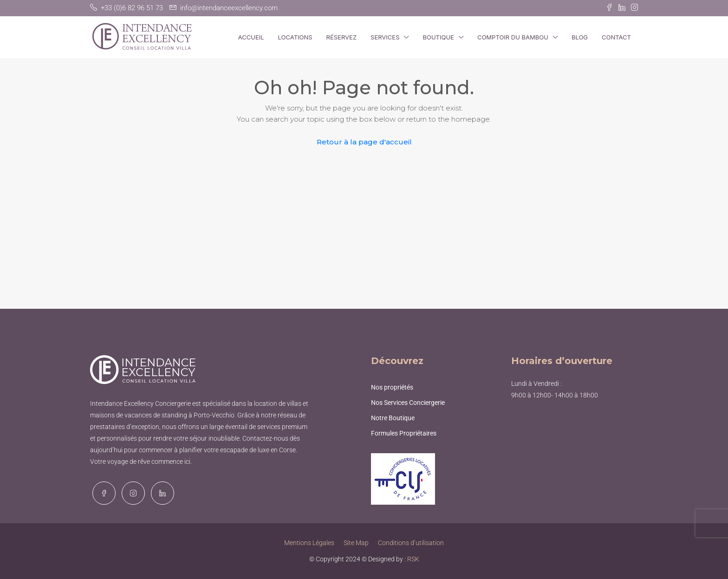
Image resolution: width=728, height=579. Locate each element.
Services (385, 37)
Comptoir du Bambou (513, 37)
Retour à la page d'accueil (364, 142)
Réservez (341, 37)
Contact (616, 37)
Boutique (438, 37)
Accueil (251, 37)
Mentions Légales (309, 543)
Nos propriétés (392, 387)
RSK (413, 559)
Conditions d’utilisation (411, 543)
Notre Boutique (393, 418)
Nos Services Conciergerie (408, 403)
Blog (580, 37)
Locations (295, 37)
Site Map (356, 543)
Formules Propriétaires (404, 433)
